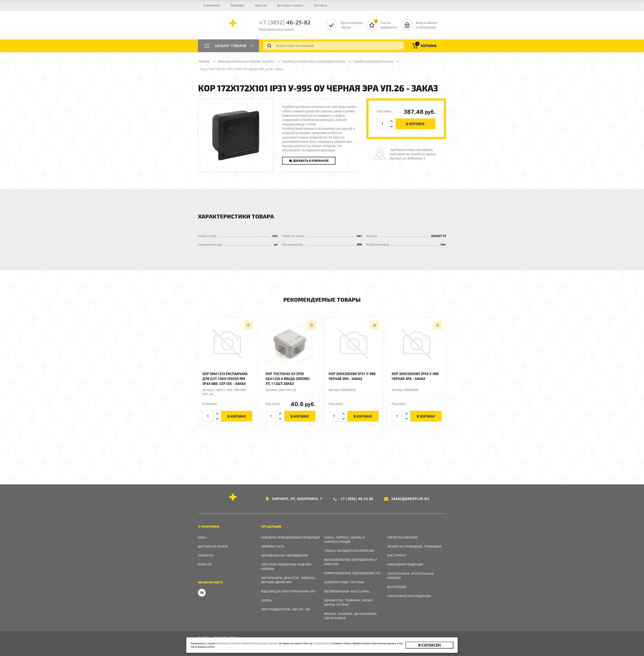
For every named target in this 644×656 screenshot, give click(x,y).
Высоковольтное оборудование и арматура (351, 562)
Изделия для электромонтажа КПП (288, 591)
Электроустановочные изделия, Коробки (246, 61)
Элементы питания (402, 537)
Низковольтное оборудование (285, 555)
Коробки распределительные (373, 61)
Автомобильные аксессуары (347, 591)
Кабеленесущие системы (344, 582)
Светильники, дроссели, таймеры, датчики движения (288, 580)
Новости (260, 5)
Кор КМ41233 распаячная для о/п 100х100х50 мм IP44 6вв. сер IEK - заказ (225, 379)
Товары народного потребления (349, 551)
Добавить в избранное (309, 161)
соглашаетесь (321, 643)
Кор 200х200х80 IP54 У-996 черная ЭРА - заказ (415, 376)
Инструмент (397, 555)
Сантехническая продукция (409, 596)
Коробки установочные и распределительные (314, 61)
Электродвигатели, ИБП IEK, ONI (286, 609)
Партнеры (237, 5)
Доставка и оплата (289, 5)
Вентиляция (397, 587)
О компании (211, 5)
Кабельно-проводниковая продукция (290, 537)
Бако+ (203, 537)
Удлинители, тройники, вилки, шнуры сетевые (349, 602)
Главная (204, 61)
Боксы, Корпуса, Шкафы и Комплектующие (345, 539)
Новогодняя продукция (405, 564)
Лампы (266, 600)
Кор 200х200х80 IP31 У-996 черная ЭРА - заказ (352, 376)
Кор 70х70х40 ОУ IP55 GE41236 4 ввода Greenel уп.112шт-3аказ (288, 379)
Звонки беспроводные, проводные (414, 546)
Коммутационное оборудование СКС (353, 573)
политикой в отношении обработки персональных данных (247, 643)
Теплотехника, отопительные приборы (411, 576)
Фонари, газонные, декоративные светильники (351, 616)
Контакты (319, 5)
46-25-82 (285, 22)
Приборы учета (273, 546)
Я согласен (429, 645)
